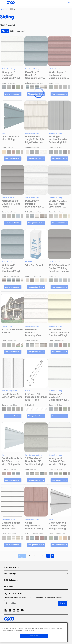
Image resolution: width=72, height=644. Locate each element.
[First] (20, 556)
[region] (34, 632)
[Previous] (24, 556)
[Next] (48, 556)
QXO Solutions (36, 580)
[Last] (52, 556)
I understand (34, 636)
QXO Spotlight (36, 574)
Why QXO (36, 586)
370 (42, 556)
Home (2, 9)
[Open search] (70, 3)
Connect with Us (36, 567)
